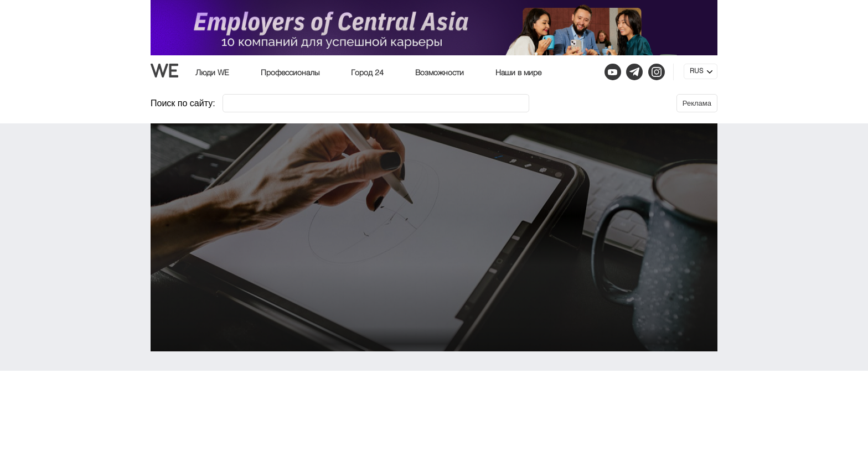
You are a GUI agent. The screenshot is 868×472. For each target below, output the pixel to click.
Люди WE (212, 73)
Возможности (440, 73)
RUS (696, 71)
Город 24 (367, 73)
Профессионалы (290, 73)
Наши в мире (518, 73)
